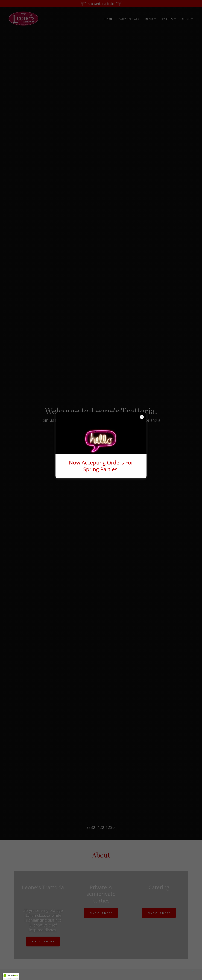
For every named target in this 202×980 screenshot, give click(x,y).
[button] (11, 977)
